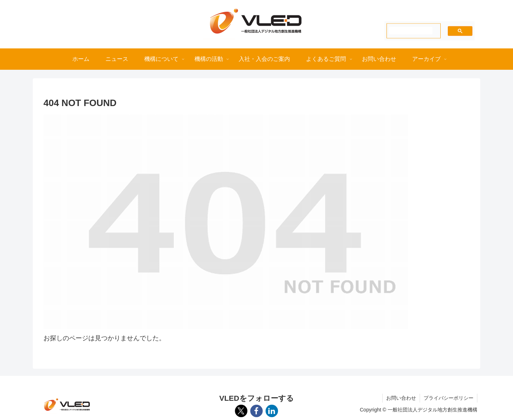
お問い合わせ (401, 398)
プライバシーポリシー (449, 398)
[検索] (411, 30)
